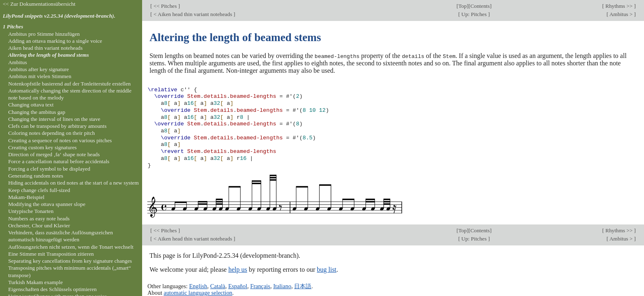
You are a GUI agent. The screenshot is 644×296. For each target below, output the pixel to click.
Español (238, 286)
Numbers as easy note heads (39, 219)
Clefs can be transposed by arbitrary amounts (57, 126)
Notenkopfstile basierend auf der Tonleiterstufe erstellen (69, 84)
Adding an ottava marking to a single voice (55, 41)
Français (260, 286)
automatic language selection (198, 293)
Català (218, 286)
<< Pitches (165, 6)
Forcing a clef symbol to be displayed (49, 169)
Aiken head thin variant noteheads (45, 48)
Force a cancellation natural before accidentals (59, 161)
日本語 (303, 286)
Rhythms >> (619, 6)
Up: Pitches (474, 14)
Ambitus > (621, 14)
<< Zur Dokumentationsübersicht (39, 4)
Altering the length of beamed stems (48, 55)
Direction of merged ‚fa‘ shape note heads (54, 154)
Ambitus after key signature (39, 69)
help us (238, 269)
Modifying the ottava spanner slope (47, 204)
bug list (327, 269)
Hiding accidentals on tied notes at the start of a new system (74, 183)
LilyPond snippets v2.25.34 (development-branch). (59, 16)
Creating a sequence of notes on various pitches (60, 140)
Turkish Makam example (36, 282)
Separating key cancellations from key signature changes (70, 261)
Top (462, 6)
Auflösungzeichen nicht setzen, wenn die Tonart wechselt (71, 247)
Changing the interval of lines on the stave (54, 119)
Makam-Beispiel (26, 197)
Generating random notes (36, 176)
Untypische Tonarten (31, 211)
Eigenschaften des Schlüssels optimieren (53, 289)
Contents (480, 6)
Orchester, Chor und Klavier (39, 225)
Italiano (282, 286)
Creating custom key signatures (43, 147)
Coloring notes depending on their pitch (52, 133)
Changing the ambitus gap (37, 112)
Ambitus (18, 62)
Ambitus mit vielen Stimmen (40, 76)
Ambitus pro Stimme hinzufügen (44, 34)
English (198, 286)
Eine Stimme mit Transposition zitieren (51, 254)
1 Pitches (13, 27)
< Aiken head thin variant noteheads (193, 14)
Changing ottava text (31, 105)
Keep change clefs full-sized (39, 190)
